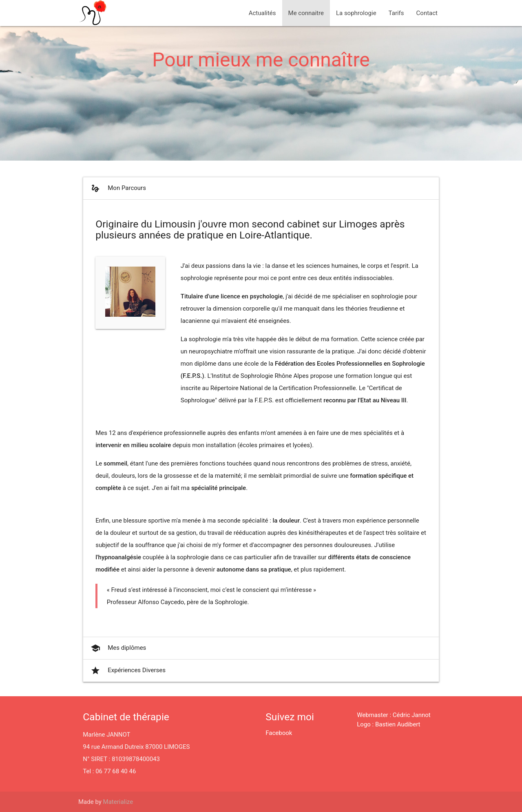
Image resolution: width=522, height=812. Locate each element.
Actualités (262, 13)
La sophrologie (356, 13)
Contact (427, 13)
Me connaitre (306, 13)
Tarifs (396, 13)
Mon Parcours (118, 188)
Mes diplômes (118, 648)
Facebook (279, 733)
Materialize (118, 802)
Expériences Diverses (127, 671)
